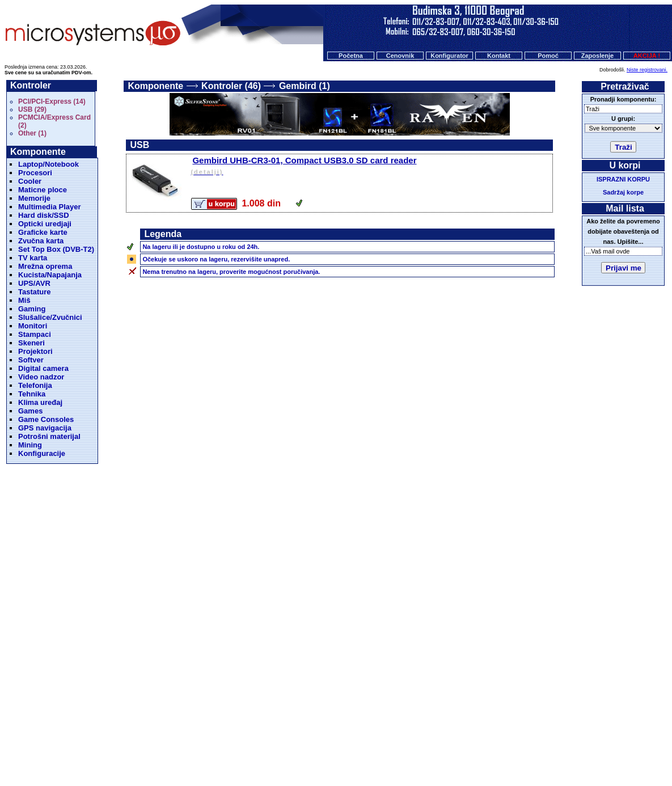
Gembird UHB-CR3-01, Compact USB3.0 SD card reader (371, 166)
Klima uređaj (40, 402)
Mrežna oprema (45, 266)
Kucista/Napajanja (50, 275)
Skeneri (31, 343)
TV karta (33, 258)
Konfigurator (449, 56)
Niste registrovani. (647, 70)
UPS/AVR (34, 283)
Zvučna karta (41, 241)
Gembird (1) (305, 86)
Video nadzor (41, 377)
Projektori (35, 351)
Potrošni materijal (49, 436)
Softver (31, 360)
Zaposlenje (597, 56)
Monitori (33, 326)
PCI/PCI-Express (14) (52, 102)
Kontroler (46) (231, 86)
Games (30, 411)
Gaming (32, 309)
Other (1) (32, 133)
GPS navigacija (45, 428)
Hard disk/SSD (44, 215)
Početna (351, 56)
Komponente (155, 86)
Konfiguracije (42, 453)
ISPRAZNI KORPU (623, 179)
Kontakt (499, 56)
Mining (30, 445)
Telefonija (35, 385)
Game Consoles (46, 419)
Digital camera (43, 368)
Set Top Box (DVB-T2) (56, 249)
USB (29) (32, 109)
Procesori (35, 173)
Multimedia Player (50, 207)
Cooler (30, 181)
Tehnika (32, 394)
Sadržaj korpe (623, 192)
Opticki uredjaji (45, 224)
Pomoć (548, 56)
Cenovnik (400, 56)
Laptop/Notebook (48, 164)
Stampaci (35, 334)
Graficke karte (43, 232)
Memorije (34, 198)
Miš (24, 300)
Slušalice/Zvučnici (50, 317)
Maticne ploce (43, 190)
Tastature (35, 292)
